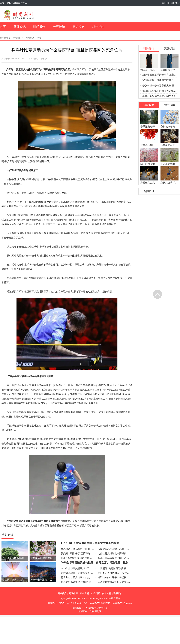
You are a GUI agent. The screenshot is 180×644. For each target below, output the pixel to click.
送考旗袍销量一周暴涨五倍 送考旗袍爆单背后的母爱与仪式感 (77, 573)
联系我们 (118, 593)
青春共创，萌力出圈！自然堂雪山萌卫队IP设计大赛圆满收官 (77, 577)
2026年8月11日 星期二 (17, 3)
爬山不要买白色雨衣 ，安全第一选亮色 (114, 573)
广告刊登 (96, 593)
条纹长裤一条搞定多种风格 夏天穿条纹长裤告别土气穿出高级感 (161, 85)
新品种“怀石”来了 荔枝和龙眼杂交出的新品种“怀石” (77, 553)
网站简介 (62, 593)
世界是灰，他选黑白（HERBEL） (77, 549)
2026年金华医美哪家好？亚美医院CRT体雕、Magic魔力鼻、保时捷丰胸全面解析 (77, 568)
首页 (2, 3)
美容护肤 (59, 27)
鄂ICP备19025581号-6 (97, 608)
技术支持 (107, 593)
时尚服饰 (39, 27)
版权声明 (84, 593)
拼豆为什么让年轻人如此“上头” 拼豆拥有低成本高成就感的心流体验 (77, 582)
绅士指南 (98, 27)
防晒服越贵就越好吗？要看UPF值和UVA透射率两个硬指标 (114, 582)
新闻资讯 (20, 27)
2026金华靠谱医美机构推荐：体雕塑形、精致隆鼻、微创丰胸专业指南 (96, 563)
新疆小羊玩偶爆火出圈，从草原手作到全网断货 (114, 558)
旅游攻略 (79, 27)
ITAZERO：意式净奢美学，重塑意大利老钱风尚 (90, 543)
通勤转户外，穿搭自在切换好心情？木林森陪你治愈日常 (114, 577)
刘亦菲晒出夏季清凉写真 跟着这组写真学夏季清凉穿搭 (161, 75)
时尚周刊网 (96, 611)
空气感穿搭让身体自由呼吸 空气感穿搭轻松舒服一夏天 (161, 80)
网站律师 (73, 593)
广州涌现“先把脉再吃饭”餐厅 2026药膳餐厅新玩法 (114, 568)
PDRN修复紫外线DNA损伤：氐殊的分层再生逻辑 (77, 558)
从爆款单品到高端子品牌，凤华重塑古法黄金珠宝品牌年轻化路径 (114, 549)
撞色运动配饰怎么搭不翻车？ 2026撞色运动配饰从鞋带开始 (161, 96)
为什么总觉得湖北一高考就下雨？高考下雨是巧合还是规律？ (114, 553)
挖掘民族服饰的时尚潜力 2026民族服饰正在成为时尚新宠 (161, 91)
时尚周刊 (17, 38)
